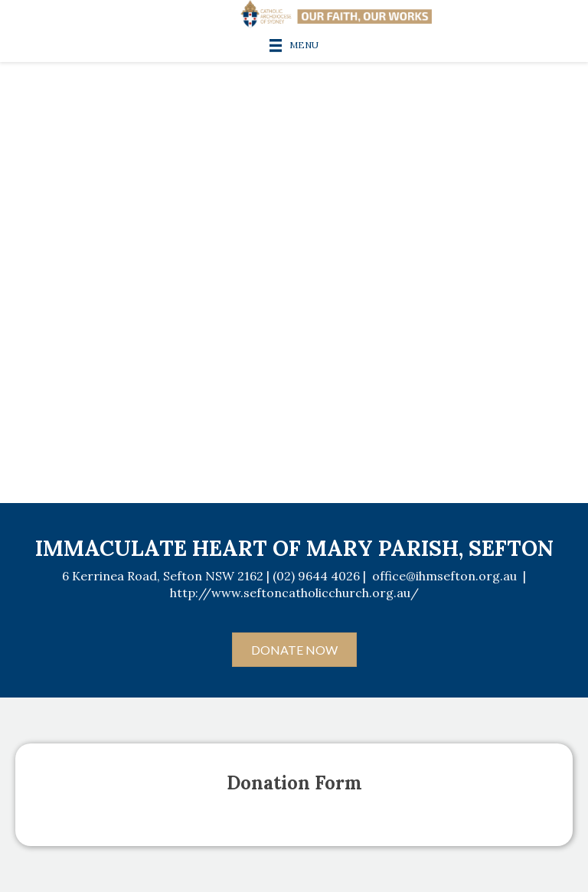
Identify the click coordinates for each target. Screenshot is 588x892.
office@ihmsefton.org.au (444, 576)
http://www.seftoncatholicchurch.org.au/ (294, 593)
